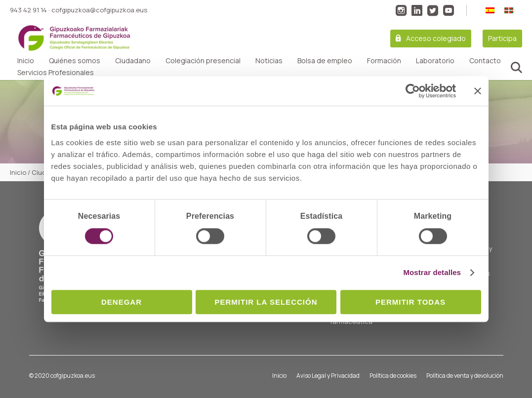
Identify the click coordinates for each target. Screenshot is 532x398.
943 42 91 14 (28, 10)
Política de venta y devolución (465, 376)
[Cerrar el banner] (478, 91)
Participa (502, 38)
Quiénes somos (75, 61)
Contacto (485, 61)
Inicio (26, 61)
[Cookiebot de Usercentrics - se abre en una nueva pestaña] (413, 91)
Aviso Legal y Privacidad (328, 376)
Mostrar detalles (432, 272)
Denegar (122, 302)
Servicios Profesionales (56, 73)
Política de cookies (393, 376)
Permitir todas (410, 302)
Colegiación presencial (203, 61)
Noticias (269, 61)
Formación (384, 61)
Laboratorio (435, 61)
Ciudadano (133, 61)
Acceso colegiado (436, 38)
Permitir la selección (266, 302)
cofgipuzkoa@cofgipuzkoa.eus (99, 10)
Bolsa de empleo (325, 61)
